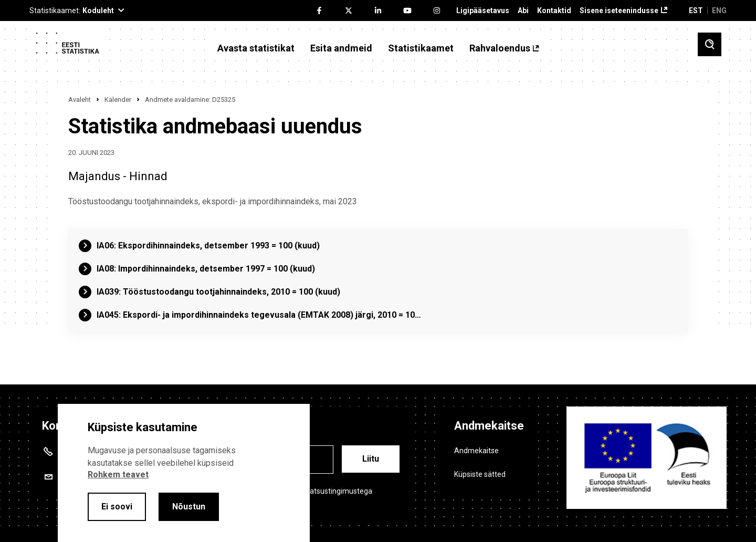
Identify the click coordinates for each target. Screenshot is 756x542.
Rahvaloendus (500, 48)
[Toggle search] (710, 44)
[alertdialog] (184, 473)
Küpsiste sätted (480, 474)
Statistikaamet (421, 48)
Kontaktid (554, 11)
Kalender (118, 100)
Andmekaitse (476, 451)
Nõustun (189, 507)
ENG (719, 11)
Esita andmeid (341, 48)
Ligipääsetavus (483, 11)
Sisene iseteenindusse (619, 11)
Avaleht (80, 100)
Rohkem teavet (118, 475)
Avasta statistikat (256, 48)
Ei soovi (117, 507)
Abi (523, 11)
